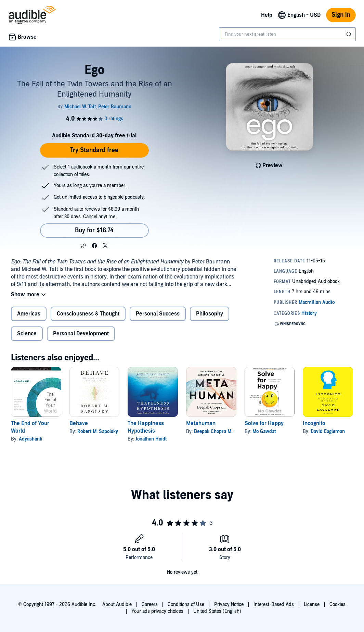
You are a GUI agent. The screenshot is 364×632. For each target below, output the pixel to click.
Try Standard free (94, 150)
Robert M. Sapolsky (98, 431)
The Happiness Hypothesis (146, 427)
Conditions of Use (186, 604)
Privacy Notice (229, 604)
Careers (150, 604)
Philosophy (210, 314)
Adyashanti (31, 439)
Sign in (341, 15)
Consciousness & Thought (88, 314)
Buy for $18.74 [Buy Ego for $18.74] (94, 230)
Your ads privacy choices (157, 611)
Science (27, 334)
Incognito (314, 423)
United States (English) (217, 611)
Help (267, 15)
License (312, 604)
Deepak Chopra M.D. (215, 431)
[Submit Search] (350, 34)
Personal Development (81, 334)
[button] (83, 246)
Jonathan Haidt (151, 439)
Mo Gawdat (264, 431)
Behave (79, 423)
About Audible (117, 604)
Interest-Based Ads (274, 604)
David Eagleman (328, 431)
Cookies (337, 604)
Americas (29, 314)
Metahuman (201, 423)
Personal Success (158, 314)
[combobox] (287, 34)
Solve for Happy (264, 423)
